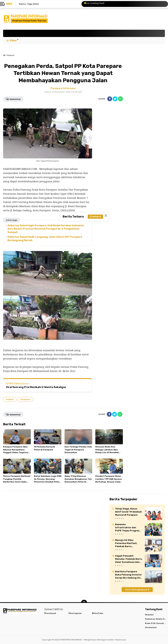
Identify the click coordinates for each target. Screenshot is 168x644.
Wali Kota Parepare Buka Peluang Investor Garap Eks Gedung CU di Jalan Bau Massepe (128, 575)
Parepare (25, 399)
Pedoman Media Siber (156, 619)
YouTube (98, 613)
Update (95, 217)
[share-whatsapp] (120, 99)
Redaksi (149, 615)
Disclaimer (151, 627)
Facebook (50, 613)
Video (13, 41)
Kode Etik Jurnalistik (156, 623)
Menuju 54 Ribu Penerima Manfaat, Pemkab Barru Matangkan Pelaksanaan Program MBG (128, 543)
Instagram (75, 613)
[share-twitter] (115, 99)
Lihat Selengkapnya (137, 590)
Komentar (13, 99)
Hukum (10, 399)
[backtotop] (84, 603)
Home (9, 4)
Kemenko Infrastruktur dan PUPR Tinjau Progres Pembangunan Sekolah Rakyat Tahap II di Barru (128, 528)
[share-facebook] (110, 99)
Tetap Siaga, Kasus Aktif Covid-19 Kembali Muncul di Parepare (128, 512)
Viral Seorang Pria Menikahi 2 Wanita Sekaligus (36, 387)
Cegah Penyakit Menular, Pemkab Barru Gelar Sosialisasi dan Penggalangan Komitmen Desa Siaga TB (129, 559)
